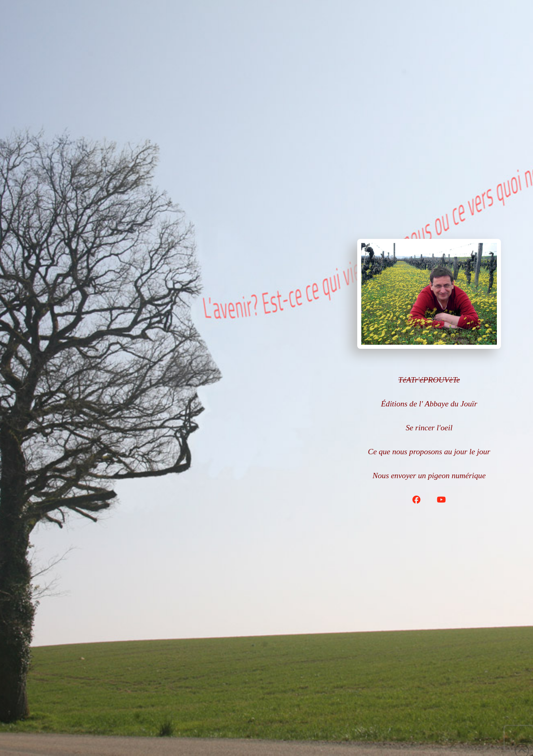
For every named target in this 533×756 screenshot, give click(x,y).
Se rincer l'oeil (429, 428)
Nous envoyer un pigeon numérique (429, 476)
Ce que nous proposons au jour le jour (429, 452)
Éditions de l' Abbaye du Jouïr (429, 404)
